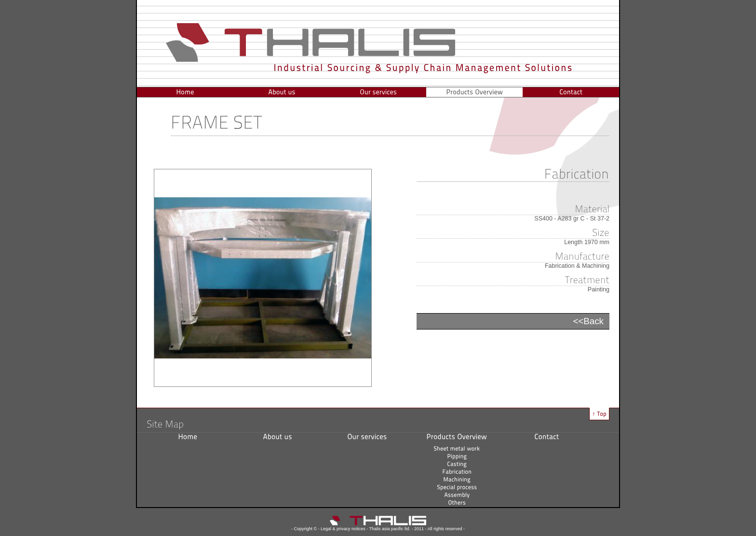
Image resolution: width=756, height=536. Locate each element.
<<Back (588, 321)
